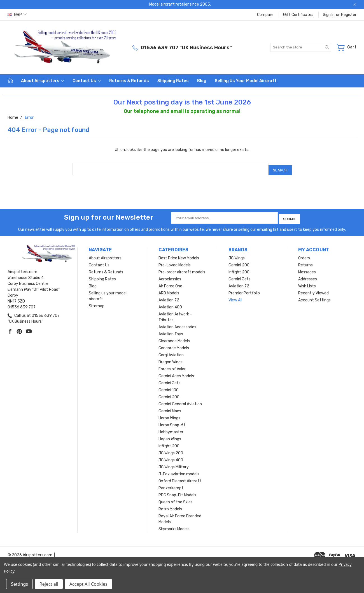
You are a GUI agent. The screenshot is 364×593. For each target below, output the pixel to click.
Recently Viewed (313, 290)
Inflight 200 (169, 443)
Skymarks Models (174, 526)
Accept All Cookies (88, 584)
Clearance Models (174, 338)
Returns (305, 262)
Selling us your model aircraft (246, 81)
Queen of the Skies (176, 499)
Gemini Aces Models (176, 373)
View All (235, 297)
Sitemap (97, 303)
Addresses (308, 276)
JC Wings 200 (171, 450)
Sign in (329, 15)
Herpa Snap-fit (172, 422)
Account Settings (314, 297)
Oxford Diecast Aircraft (180, 478)
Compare (265, 15)
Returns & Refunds (129, 81)
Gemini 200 (169, 394)
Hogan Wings (170, 436)
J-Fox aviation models (179, 471)
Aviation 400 (170, 304)
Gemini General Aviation (180, 401)
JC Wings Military (174, 464)
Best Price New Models (179, 255)
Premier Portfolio (244, 290)
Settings (19, 584)
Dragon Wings (171, 359)
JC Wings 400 (171, 457)
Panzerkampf (171, 485)
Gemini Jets (170, 380)
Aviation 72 (169, 297)
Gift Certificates (298, 15)
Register (349, 15)
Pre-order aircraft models (182, 269)
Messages (307, 269)
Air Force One (170, 283)
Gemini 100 (169, 387)
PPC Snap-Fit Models (177, 492)
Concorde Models (174, 345)
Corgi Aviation (171, 352)
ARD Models (169, 290)
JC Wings (237, 255)
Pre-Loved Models (175, 262)
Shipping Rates (173, 81)
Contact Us (87, 81)
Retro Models (170, 506)
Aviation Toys (171, 331)
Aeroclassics (170, 276)
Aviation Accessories (177, 324)
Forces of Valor (172, 366)
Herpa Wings (169, 415)
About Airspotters (43, 81)
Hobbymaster (171, 429)
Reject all (49, 584)
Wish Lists (307, 283)
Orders (304, 255)
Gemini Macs (170, 408)
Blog (202, 81)
